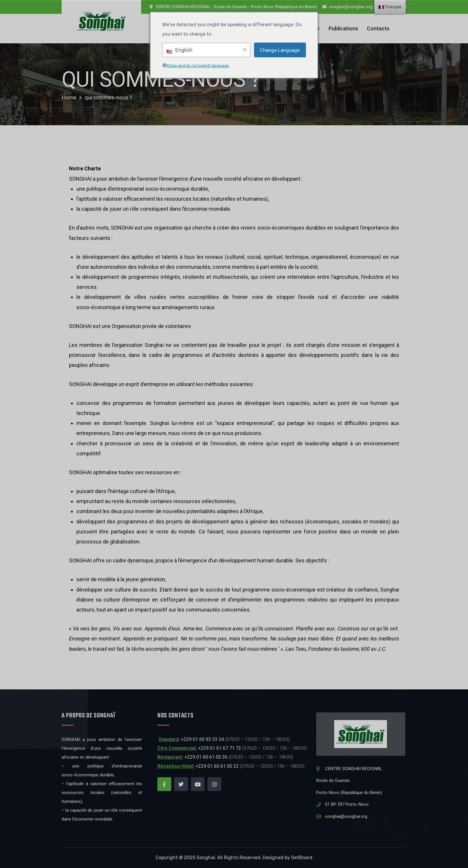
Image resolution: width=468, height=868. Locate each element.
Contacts (378, 28)
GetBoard (302, 858)
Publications (343, 28)
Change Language (280, 50)
